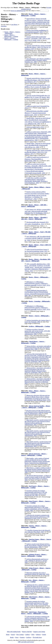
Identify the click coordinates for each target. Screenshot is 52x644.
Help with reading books (14, 632)
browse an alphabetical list (18, 11)
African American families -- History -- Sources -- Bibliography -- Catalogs (36, 407)
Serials (44, 635)
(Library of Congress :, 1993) (38, 478)
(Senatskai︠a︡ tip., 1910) (37, 238)
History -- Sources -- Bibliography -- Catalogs (11, 39)
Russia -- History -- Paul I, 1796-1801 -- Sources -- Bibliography (36, 233)
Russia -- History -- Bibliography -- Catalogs (11, 36)
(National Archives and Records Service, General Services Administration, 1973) (37, 461)
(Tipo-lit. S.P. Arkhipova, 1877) (38, 47)
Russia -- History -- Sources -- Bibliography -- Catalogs (34, 15)
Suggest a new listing (39, 632)
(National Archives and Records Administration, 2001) (38, 422)
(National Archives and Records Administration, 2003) (38, 433)
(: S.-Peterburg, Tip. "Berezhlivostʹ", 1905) (37, 195)
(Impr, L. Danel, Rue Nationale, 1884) (38, 321)
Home (8, 635)
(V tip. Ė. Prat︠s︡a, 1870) (37, 39)
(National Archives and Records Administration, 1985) (37, 332)
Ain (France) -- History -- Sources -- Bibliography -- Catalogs (35, 487)
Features (22, 637)
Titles (33, 635)
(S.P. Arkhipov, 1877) (38, 152)
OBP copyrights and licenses (26, 642)
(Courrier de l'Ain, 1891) (36, 493)
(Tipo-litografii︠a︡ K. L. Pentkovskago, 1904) (37, 159)
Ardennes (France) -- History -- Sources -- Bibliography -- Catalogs (34, 555)
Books (12, 637)
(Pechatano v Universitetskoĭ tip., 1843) (36, 180)
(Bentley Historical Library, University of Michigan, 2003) (38, 358)
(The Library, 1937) (38, 531)
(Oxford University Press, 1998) (38, 348)
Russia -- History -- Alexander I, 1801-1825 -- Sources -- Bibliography (34, 218)
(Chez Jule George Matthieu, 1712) (37, 589)
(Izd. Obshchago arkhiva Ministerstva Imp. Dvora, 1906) (37, 22)
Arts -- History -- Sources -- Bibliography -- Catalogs (33, 581)
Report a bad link (27, 632)
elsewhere (4, 26)
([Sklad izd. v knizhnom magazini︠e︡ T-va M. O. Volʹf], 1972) (37, 284)
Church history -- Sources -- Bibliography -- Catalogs (33, 342)
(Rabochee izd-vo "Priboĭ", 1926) (38, 267)
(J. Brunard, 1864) (37, 604)
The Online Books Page (26, 3)
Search (13, 635)
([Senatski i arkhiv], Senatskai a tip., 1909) (38, 60)
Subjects (38, 635)
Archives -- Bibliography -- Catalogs (39, 326)
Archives (29, 637)
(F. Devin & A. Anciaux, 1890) (36, 561)
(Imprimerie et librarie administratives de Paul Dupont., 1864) (37, 619)
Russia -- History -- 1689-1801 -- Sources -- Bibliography (34, 206)
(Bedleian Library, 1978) (37, 398)
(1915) (35, 127)
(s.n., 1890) (37, 145)
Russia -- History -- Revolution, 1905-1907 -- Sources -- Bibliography (36, 260)
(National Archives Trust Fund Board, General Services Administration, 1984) (38, 470)
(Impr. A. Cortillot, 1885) (38, 508)
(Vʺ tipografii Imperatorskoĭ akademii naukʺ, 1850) (36, 113)
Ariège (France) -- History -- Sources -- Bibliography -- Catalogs (36, 569)
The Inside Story (37, 637)
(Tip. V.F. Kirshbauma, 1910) (38, 211)
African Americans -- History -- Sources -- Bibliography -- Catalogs (34, 455)
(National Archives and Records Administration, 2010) (38, 412)
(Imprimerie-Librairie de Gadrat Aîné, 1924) (37, 573)
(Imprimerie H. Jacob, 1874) (37, 517)
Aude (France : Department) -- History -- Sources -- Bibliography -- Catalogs (34, 613)
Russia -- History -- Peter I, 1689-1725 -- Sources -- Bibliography (36, 246)
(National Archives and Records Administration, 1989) (37, 545)
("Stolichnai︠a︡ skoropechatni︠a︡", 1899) (38, 168)
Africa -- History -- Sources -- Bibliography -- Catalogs (34, 392)
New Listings (20, 635)
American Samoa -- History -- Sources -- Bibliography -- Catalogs (36, 540)
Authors (28, 635)
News (17, 637)
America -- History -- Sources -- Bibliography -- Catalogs (34, 526)
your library (14, 25)
